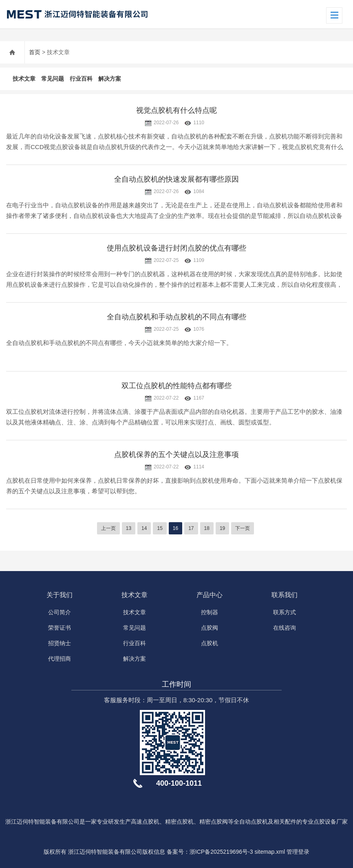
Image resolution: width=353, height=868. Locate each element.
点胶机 (210, 643)
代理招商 (60, 659)
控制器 (210, 612)
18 (207, 528)
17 (191, 528)
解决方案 (110, 79)
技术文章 (24, 79)
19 (222, 528)
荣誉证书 (60, 628)
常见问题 (53, 79)
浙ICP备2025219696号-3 (221, 852)
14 (144, 528)
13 (129, 528)
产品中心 (210, 595)
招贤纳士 (60, 643)
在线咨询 (285, 628)
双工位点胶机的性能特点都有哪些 (176, 386)
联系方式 (285, 612)
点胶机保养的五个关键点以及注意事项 (176, 455)
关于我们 (60, 595)
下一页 (243, 528)
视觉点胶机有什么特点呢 (176, 110)
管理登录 (298, 852)
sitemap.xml (270, 852)
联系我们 (285, 595)
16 (175, 528)
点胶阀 (210, 628)
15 (160, 528)
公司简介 (60, 612)
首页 (35, 52)
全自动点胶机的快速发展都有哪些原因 (176, 179)
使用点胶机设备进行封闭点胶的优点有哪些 (176, 248)
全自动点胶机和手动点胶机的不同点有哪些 (176, 317)
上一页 (108, 528)
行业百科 (81, 79)
